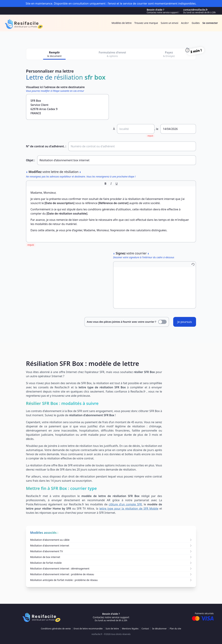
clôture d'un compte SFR (125, 504)
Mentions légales (130, 629)
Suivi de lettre (112, 629)
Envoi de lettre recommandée (88, 629)
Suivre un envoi (169, 23)
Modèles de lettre (122, 23)
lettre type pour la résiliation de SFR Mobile (129, 509)
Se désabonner (159, 629)
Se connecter (210, 23)
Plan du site (175, 629)
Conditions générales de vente (56, 629)
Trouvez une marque (146, 23)
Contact (145, 629)
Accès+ (185, 23)
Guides (196, 23)
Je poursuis (185, 322)
